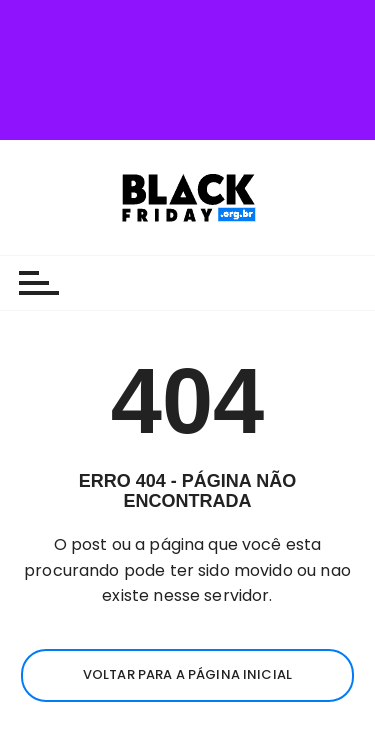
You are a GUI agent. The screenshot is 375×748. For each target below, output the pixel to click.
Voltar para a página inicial (187, 576)
